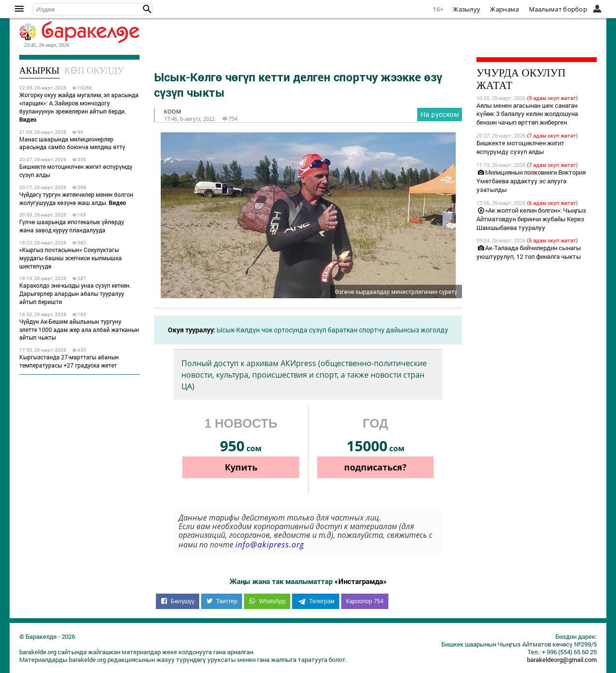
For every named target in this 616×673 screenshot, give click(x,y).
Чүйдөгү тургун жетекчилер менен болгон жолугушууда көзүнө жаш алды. (76, 198)
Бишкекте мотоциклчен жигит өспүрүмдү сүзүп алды (76, 171)
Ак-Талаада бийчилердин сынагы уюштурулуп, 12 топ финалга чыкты (529, 252)
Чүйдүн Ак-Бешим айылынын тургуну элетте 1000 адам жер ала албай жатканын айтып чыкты (79, 330)
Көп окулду (94, 70)
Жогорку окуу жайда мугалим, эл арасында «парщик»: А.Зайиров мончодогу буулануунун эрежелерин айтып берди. (79, 107)
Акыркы (39, 70)
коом (173, 111)
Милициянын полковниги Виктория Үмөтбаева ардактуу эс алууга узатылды (531, 181)
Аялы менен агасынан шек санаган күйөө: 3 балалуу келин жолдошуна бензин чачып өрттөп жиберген (527, 114)
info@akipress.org (270, 545)
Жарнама (504, 9)
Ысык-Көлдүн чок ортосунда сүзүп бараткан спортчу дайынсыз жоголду (332, 330)
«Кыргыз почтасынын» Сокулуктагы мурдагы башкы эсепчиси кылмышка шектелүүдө (71, 258)
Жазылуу (467, 9)
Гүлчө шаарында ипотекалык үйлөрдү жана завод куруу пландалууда (72, 226)
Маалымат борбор (558, 9)
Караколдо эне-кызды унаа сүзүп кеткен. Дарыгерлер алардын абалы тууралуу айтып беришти (75, 293)
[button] (147, 9)
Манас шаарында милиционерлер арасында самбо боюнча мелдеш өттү (72, 143)
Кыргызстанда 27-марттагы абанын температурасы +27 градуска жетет (69, 361)
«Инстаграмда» (361, 581)
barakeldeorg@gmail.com (562, 660)
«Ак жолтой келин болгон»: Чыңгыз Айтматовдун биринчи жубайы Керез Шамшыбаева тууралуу (531, 219)
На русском (440, 114)
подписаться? (375, 467)
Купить (241, 467)
